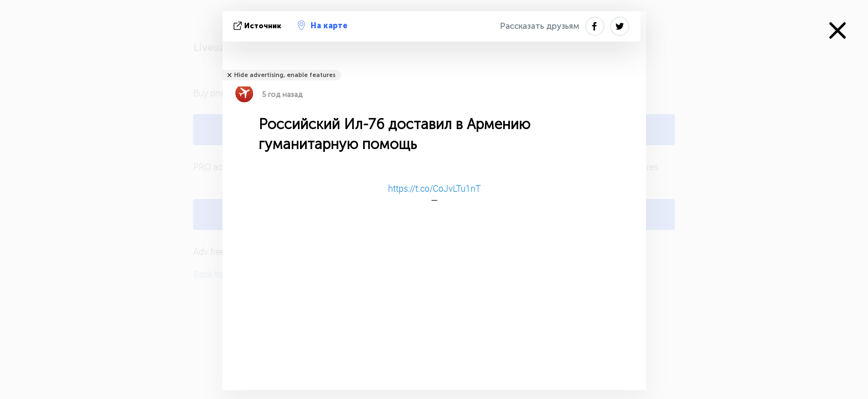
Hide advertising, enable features (285, 75)
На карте (323, 25)
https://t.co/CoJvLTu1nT (434, 188)
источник (259, 26)
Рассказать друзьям (540, 26)
